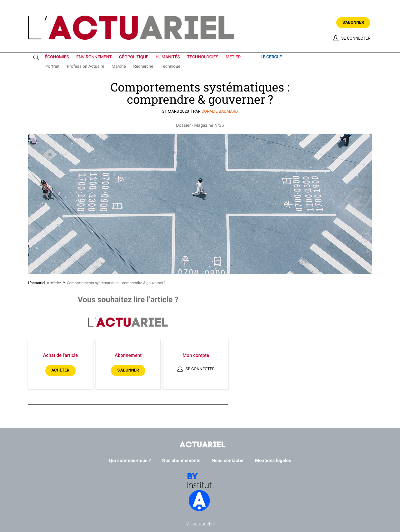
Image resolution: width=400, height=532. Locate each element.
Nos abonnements (181, 461)
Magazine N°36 (209, 126)
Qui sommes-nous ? (130, 461)
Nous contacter (228, 461)
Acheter (60, 370)
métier (233, 57)
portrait (52, 66)
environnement (94, 57)
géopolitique (134, 57)
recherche (143, 66)
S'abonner (353, 23)
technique (170, 66)
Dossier (183, 126)
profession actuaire (86, 66)
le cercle (271, 57)
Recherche (37, 57)
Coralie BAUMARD (220, 112)
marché (119, 66)
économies (57, 57)
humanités (168, 57)
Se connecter (356, 39)
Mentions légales (273, 461)
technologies (203, 57)
